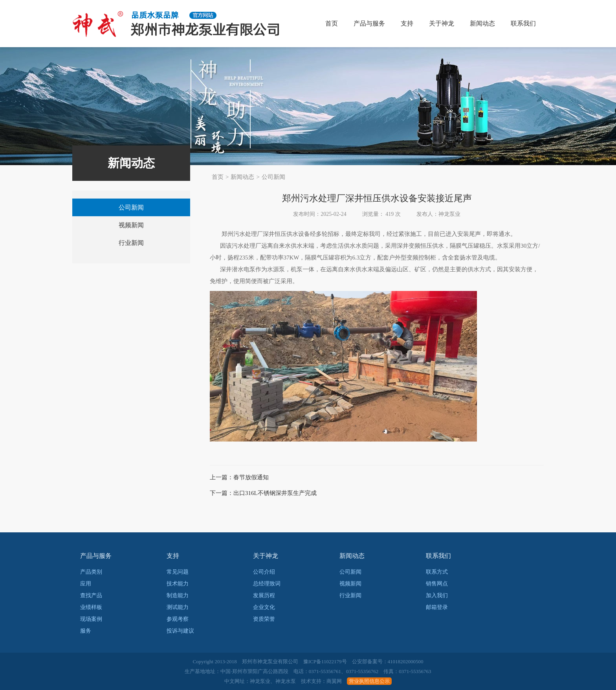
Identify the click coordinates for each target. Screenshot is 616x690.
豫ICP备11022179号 (325, 661)
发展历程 (264, 595)
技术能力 (178, 584)
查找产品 (91, 595)
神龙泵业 (260, 681)
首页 (332, 23)
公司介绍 (264, 572)
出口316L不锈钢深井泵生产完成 (275, 493)
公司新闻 (273, 177)
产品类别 (91, 572)
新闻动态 (482, 23)
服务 (86, 631)
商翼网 (334, 681)
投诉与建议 (180, 631)
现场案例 (91, 619)
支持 (407, 23)
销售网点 (437, 584)
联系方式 (437, 572)
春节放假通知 (251, 477)
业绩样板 (91, 607)
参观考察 (178, 619)
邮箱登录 (437, 607)
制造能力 (178, 595)
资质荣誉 (264, 619)
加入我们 (437, 595)
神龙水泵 (286, 681)
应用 (86, 584)
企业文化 (264, 607)
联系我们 (523, 23)
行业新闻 (131, 243)
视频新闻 (131, 225)
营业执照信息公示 (369, 681)
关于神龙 (442, 23)
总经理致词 (267, 584)
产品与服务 (369, 23)
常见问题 (178, 572)
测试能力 (178, 607)
